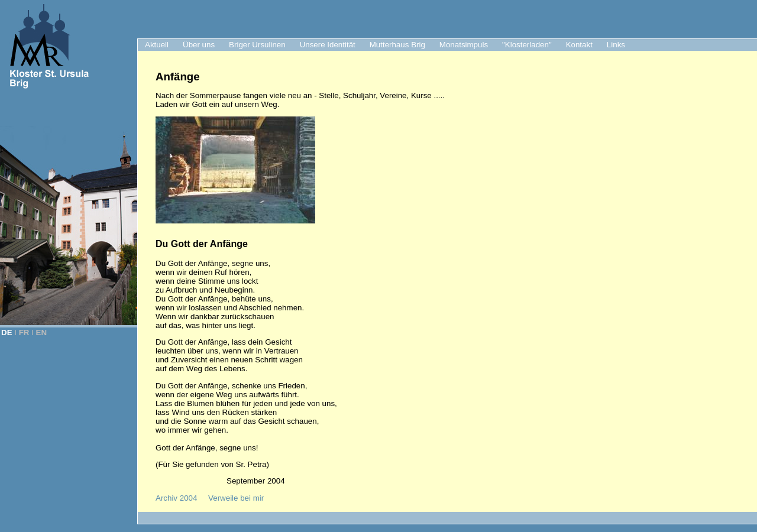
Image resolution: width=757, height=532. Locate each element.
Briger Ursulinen (257, 45)
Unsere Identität (328, 45)
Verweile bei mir (236, 498)
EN (42, 332)
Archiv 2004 (176, 498)
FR (24, 332)
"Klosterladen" (527, 45)
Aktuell (157, 45)
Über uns (199, 45)
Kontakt (579, 45)
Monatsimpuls (464, 45)
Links (616, 45)
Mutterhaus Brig (397, 45)
